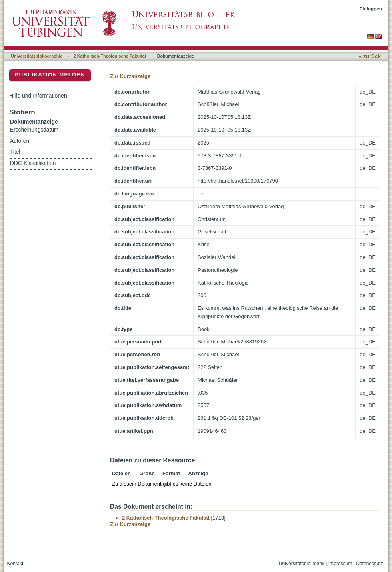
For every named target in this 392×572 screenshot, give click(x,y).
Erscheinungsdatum (34, 130)
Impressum (340, 564)
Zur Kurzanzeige (130, 76)
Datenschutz (369, 564)
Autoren (20, 141)
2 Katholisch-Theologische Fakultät (110, 56)
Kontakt (15, 564)
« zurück (370, 56)
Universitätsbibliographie (37, 56)
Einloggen (371, 9)
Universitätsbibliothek (302, 564)
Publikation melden (50, 75)
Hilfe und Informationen (38, 96)
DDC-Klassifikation (33, 163)
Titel (15, 152)
